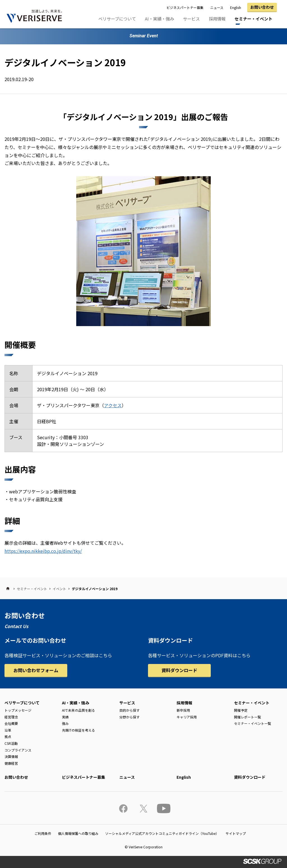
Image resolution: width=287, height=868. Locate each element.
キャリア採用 (187, 717)
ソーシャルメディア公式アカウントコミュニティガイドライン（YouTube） (162, 833)
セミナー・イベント (254, 19)
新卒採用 (183, 710)
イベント (59, 589)
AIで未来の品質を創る (78, 710)
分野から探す (129, 717)
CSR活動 (11, 743)
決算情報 (11, 756)
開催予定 (241, 710)
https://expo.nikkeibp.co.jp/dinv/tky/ (43, 551)
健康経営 (11, 763)
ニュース (217, 7)
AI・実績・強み (159, 19)
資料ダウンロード (179, 670)
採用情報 (217, 19)
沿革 (8, 730)
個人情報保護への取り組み (78, 833)
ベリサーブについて (117, 19)
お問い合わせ (262, 7)
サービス (191, 19)
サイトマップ (236, 833)
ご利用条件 (43, 833)
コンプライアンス (18, 750)
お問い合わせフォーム (36, 670)
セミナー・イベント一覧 (253, 723)
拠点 (8, 737)
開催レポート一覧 (247, 717)
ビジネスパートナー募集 (185, 7)
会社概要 (11, 723)
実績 (65, 717)
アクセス (113, 405)
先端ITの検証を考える (78, 730)
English (236, 7)
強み (65, 723)
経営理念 (11, 717)
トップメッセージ (18, 710)
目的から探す (129, 710)
